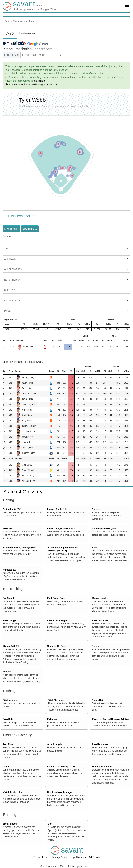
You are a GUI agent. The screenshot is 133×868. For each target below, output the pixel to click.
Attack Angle (10, 620)
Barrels (96, 509)
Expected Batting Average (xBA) (20, 548)
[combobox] (66, 21)
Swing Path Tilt (11, 646)
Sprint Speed (10, 824)
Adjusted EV (9, 570)
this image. (39, 81)
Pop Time (8, 744)
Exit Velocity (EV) (12, 509)
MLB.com (94, 857)
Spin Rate (8, 719)
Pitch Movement (57, 700)
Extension (53, 719)
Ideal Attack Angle (57, 620)
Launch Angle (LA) (57, 509)
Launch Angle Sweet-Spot (61, 528)
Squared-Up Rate (56, 646)
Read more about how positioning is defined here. (33, 84)
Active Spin (98, 700)
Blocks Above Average (59, 792)
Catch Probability (13, 792)
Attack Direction (100, 620)
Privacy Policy (60, 857)
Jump (6, 767)
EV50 (95, 548)
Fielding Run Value (102, 767)
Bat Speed (8, 598)
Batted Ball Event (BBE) (104, 528)
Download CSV (30, 229)
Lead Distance (100, 744)
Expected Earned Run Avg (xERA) (110, 719)
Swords (7, 672)
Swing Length (100, 598)
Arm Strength (54, 744)
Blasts (95, 646)
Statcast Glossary (23, 492)
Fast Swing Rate (56, 598)
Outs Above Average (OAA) (62, 767)
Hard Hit (8, 528)
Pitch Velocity (10, 700)
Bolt (50, 824)
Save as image (11, 229)
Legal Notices (78, 857)
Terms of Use (41, 857)
